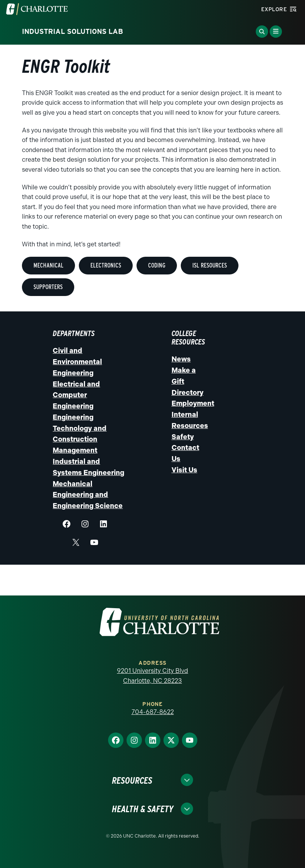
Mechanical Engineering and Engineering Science (88, 495)
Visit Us (184, 470)
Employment (193, 403)
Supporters (48, 287)
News (181, 359)
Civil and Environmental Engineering (77, 362)
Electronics (106, 265)
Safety (183, 437)
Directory (187, 393)
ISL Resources (210, 265)
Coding (157, 265)
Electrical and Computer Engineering (76, 395)
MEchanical (48, 265)
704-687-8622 (153, 712)
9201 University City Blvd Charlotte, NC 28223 (152, 676)
